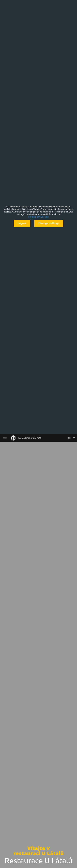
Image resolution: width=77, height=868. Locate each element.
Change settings (49, 223)
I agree (22, 223)
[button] (71, 438)
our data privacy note (38, 217)
